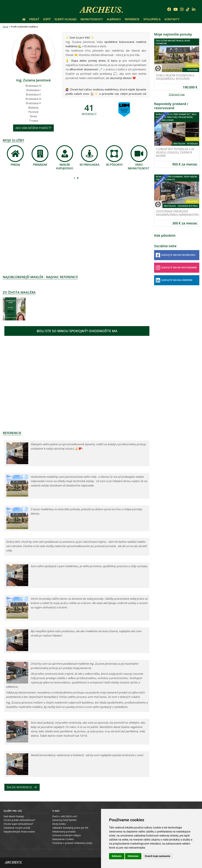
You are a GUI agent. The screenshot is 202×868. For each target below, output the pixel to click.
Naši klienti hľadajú (14, 816)
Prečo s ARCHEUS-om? (65, 816)
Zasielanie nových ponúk (17, 828)
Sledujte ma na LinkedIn (174, 280)
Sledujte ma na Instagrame (176, 268)
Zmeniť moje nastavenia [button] (157, 856)
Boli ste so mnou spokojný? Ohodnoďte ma (77, 331)
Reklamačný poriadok (64, 832)
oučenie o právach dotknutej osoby (73, 843)
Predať (34, 19)
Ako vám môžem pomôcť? (33, 128)
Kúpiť (47, 19)
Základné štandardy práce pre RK (70, 828)
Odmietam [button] (133, 856)
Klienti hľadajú (66, 19)
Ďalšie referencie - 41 (22, 787)
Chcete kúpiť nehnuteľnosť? (18, 824)
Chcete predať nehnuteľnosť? (19, 820)
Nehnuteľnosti (92, 19)
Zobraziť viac (177, 94)
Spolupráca (152, 19)
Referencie (132, 19)
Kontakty (172, 19)
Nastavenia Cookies (63, 839)
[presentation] (74, 178)
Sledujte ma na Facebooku (176, 255)
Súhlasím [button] (117, 856)
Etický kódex (59, 824)
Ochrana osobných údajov (67, 835)
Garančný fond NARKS (64, 820)
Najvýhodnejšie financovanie (19, 832)
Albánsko (114, 19)
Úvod (24, 19)
